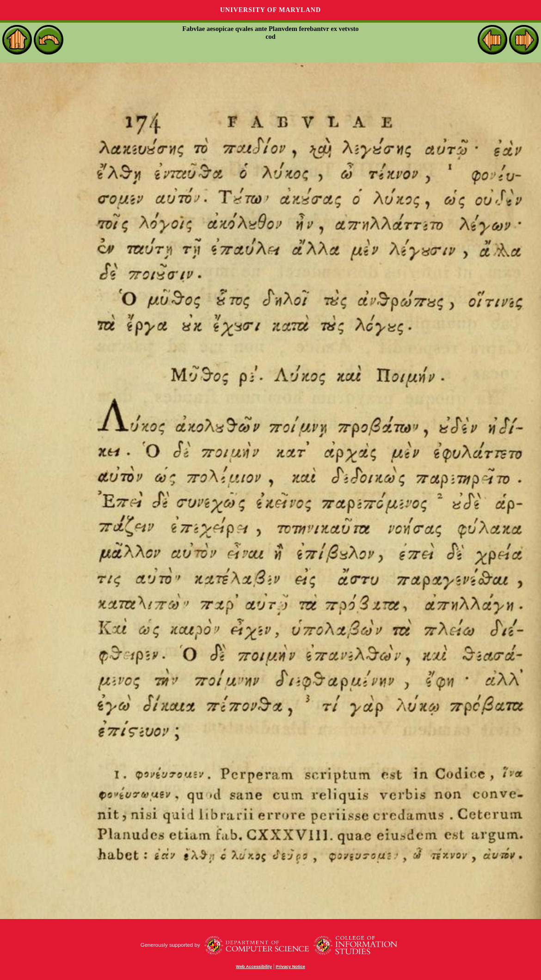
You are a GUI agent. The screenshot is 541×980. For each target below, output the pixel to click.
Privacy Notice (290, 967)
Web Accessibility (254, 967)
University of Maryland (270, 10)
